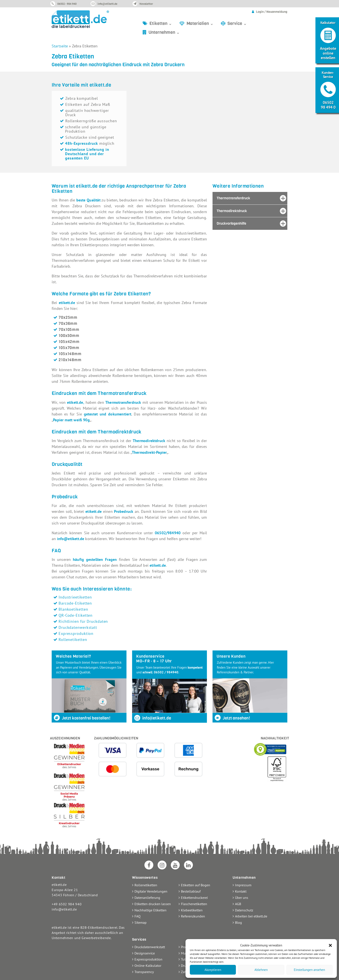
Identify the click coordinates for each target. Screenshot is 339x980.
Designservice (145, 953)
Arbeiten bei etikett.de (251, 916)
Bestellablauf (191, 891)
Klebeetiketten (192, 910)
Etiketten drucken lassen (153, 904)
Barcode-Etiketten (75, 603)
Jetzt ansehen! (232, 718)
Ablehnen (261, 970)
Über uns (242, 898)
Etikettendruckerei (194, 898)
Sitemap (141, 922)
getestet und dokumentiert (108, 414)
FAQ (138, 916)
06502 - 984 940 (67, 4)
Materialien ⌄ (200, 23)
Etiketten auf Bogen (196, 885)
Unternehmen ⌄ (164, 32)
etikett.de (67, 303)
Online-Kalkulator (148, 966)
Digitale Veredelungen (151, 891)
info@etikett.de (107, 4)
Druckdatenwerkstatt (78, 627)
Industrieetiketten (75, 597)
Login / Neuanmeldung (272, 12)
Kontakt (241, 891)
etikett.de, (76, 402)
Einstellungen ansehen (309, 970)
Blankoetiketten (73, 609)
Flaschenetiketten (194, 904)
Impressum (243, 885)
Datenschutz (244, 910)
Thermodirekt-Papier (149, 452)
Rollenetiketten (73, 640)
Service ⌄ (237, 23)
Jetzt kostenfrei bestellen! (82, 718)
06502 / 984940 (166, 672)
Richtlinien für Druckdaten (83, 621)
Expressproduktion (76, 633)
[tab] (250, 198)
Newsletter (146, 4)
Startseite (60, 46)
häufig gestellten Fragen (95, 559)
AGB (238, 904)
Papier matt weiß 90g (71, 420)
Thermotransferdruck (123, 402)
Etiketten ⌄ (161, 23)
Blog (238, 922)
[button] (330, 945)
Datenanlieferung (147, 898)
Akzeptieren (213, 970)
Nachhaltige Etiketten (150, 910)
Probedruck (124, 511)
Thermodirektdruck (149, 441)
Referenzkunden (193, 916)
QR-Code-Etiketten (76, 615)
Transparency (144, 972)
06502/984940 (169, 533)
